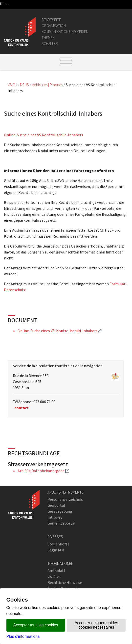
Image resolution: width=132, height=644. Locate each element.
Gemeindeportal (61, 523)
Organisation (54, 26)
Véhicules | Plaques (48, 85)
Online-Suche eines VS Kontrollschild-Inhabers (44, 135)
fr (1, 4)
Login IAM (56, 550)
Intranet (55, 517)
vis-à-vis (54, 577)
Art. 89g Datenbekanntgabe (43, 471)
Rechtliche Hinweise (65, 583)
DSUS (24, 85)
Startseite (51, 20)
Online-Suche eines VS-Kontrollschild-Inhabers (60, 331)
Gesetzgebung (60, 511)
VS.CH (12, 85)
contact (22, 408)
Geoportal (56, 505)
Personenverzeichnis (65, 499)
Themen (48, 38)
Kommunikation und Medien (65, 32)
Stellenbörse (58, 544)
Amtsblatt (56, 571)
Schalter (50, 44)
